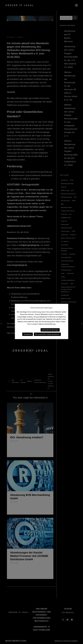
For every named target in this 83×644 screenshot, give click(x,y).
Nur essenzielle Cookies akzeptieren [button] (47, 334)
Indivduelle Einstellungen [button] (50, 330)
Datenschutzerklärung (30, 330)
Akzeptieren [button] (28, 334)
